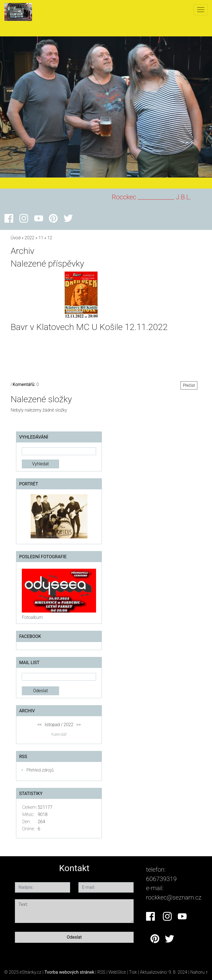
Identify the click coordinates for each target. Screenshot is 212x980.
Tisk (133, 972)
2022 (29, 238)
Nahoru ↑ (199, 972)
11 (41, 238)
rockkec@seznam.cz (174, 897)
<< (39, 725)
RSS (101, 972)
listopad (52, 725)
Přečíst (189, 386)
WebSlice (117, 972)
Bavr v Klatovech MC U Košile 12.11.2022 (89, 327)
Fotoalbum (32, 617)
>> (79, 725)
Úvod (15, 238)
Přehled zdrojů (40, 770)
